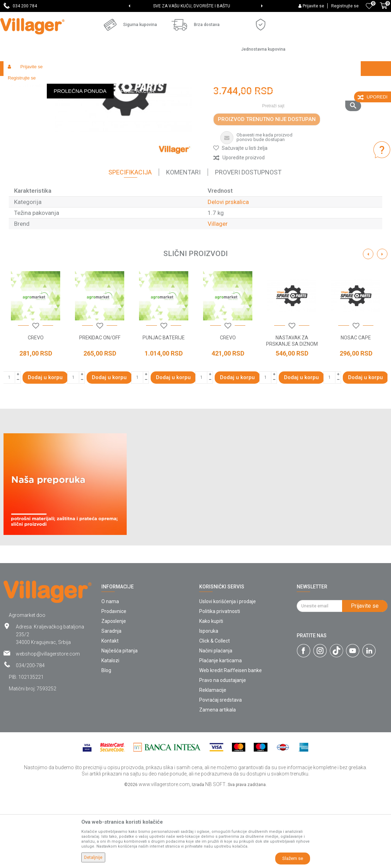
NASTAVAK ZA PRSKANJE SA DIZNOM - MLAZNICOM (292, 420)
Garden (68, 84)
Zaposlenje (114, 697)
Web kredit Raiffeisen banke (231, 746)
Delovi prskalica (200, 84)
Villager (218, 300)
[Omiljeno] (369, 6)
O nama (110, 677)
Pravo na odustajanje (223, 756)
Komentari (183, 248)
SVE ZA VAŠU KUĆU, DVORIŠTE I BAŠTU (195, 6)
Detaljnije (93, 857)
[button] (309, 83)
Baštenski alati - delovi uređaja (147, 84)
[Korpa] (384, 9)
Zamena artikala (217, 786)
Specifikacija (130, 248)
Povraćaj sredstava (220, 776)
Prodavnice (114, 687)
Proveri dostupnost (248, 248)
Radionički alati (96, 84)
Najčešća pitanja (119, 727)
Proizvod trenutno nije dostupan (267, 195)
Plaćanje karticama (220, 736)
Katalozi (110, 736)
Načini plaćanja (216, 727)
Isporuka (209, 707)
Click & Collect (215, 717)
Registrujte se (345, 6)
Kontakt (110, 717)
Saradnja (111, 707)
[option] (195, 6)
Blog (106, 746)
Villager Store (17, 84)
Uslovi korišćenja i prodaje (228, 677)
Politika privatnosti (220, 687)
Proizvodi (45, 84)
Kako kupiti (211, 697)
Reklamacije (213, 766)
